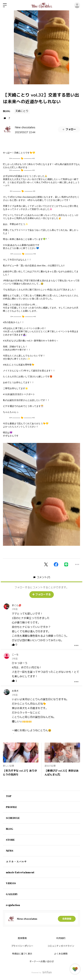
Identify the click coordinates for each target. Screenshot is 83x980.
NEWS (10, 851)
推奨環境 (22, 938)
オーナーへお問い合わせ (42, 962)
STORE (10, 840)
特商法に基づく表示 (22, 954)
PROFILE (11, 807)
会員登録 (67, 919)
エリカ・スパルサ (16, 862)
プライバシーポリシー (22, 946)
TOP (9, 796)
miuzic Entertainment (20, 872)
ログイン (77, 5)
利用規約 (61, 938)
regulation (13, 905)
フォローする (42, 594)
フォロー (69, 129)
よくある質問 (61, 954)
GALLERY (12, 894)
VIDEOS (11, 883)
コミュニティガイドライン (61, 946)
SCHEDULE (13, 818)
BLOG (7, 111)
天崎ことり (22, 111)
